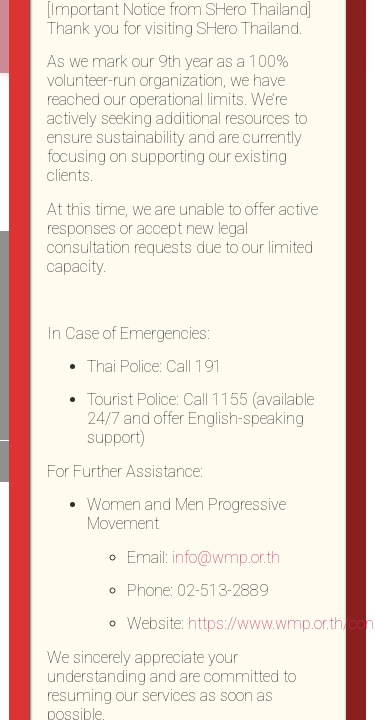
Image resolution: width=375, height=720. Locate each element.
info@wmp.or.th (226, 557)
